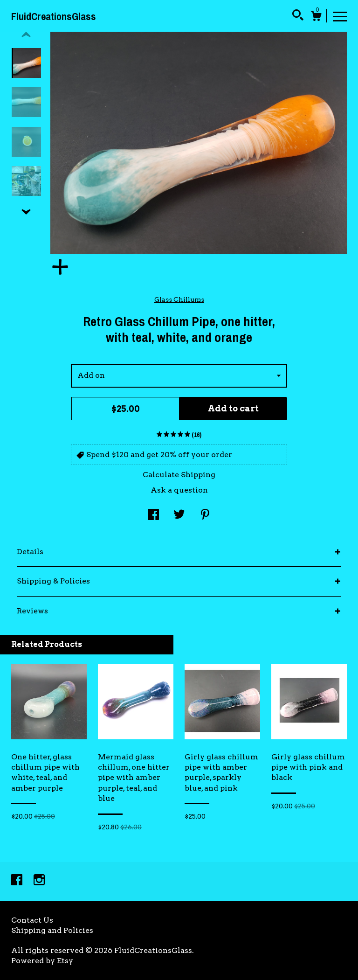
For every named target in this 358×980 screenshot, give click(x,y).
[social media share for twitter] (179, 516)
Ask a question (179, 490)
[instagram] (39, 881)
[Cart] (316, 17)
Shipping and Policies (52, 930)
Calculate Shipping (179, 475)
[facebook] (18, 881)
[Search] (298, 16)
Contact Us (32, 920)
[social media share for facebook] (153, 516)
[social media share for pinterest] (205, 516)
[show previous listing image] (26, 35)
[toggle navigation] (340, 16)
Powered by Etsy (42, 961)
